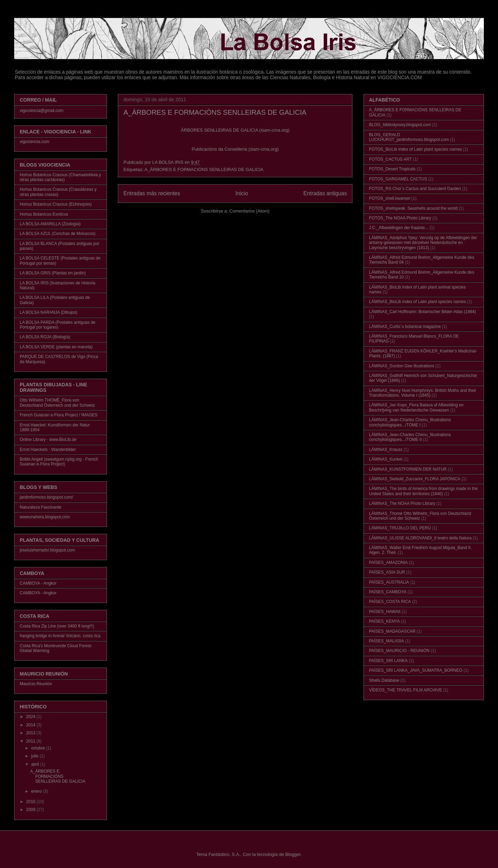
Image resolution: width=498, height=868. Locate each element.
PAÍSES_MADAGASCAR (392, 631)
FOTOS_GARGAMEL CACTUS (398, 179)
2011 (31, 741)
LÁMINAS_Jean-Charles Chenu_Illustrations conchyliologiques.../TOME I (410, 422)
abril (36, 764)
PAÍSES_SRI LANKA (388, 661)
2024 (31, 717)
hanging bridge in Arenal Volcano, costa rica (60, 636)
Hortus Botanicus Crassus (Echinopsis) (56, 204)
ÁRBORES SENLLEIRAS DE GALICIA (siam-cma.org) (235, 130)
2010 (31, 802)
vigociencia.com (34, 142)
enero (37, 791)
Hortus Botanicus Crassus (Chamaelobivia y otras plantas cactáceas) (60, 177)
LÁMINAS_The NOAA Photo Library (402, 503)
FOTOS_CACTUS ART (390, 159)
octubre (39, 748)
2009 (31, 810)
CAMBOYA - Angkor (38, 583)
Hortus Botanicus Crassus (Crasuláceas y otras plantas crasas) (58, 192)
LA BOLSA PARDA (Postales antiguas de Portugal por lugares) (58, 325)
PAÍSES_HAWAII (385, 612)
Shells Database (384, 680)
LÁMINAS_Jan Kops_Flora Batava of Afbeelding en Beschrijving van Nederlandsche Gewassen (416, 407)
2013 (31, 733)
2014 (31, 725)
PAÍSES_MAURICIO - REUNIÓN (399, 651)
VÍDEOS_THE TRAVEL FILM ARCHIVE (405, 690)
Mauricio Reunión (36, 684)
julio (35, 756)
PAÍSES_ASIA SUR (387, 572)
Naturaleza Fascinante (40, 507)
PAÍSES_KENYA (384, 621)
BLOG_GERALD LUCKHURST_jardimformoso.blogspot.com (409, 137)
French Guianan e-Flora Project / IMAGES (59, 415)
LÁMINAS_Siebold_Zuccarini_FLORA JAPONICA (415, 479)
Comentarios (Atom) (249, 211)
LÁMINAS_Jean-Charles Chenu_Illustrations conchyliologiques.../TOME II (410, 437)
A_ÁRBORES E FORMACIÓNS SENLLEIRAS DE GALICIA (215, 112)
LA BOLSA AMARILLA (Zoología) (50, 224)
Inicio (242, 193)
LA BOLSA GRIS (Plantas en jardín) (53, 273)
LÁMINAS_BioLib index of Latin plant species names (417, 302)
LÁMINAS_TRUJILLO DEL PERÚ (400, 528)
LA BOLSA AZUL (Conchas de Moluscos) (58, 234)
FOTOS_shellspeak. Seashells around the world (413, 208)
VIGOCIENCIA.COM (399, 77)
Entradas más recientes (152, 193)
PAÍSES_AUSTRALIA (389, 582)
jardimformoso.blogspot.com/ (46, 497)
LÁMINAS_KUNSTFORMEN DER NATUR (408, 469)
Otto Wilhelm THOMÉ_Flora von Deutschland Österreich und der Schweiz (57, 403)
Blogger (293, 854)
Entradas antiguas (325, 193)
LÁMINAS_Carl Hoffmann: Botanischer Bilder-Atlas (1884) (422, 312)
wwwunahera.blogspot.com (45, 517)
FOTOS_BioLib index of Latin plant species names (416, 149)
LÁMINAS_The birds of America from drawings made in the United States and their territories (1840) (423, 491)
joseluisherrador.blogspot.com (47, 550)
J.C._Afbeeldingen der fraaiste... (399, 228)
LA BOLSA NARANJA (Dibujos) (49, 312)
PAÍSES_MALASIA (386, 641)
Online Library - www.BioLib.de (48, 440)
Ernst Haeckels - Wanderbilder (48, 450)
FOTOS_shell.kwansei (390, 198)
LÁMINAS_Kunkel (386, 459)
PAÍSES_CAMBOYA (388, 592)
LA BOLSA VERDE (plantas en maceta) (56, 347)
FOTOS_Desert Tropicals (392, 169)
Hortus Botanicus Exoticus (44, 214)
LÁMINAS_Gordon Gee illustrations (402, 366)
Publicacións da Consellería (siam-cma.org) (235, 149)
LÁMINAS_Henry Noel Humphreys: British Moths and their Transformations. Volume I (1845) (423, 393)
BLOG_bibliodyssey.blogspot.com (400, 125)
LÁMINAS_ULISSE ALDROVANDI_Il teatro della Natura (420, 538)
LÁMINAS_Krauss (386, 450)
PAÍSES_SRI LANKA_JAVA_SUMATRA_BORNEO (416, 670)
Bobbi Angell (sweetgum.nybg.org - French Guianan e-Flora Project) (59, 462)
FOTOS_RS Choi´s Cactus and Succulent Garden (415, 189)
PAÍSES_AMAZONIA (388, 563)
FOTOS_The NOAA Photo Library (400, 218)
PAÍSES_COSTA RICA (390, 602)
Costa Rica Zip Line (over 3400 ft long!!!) (57, 626)
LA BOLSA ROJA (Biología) (45, 337)
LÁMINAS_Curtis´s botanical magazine (405, 327)
